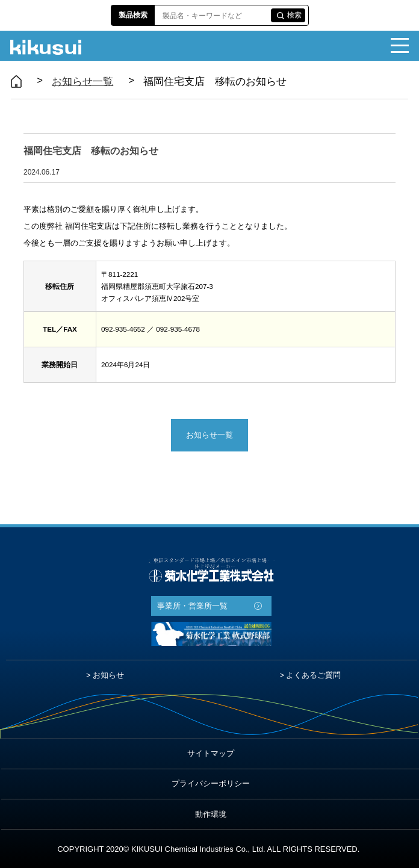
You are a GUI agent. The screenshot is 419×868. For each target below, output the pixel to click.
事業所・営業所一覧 (192, 606)
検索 (294, 15)
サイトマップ (211, 753)
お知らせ (108, 675)
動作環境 (211, 814)
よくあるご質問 (313, 675)
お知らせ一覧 (82, 82)
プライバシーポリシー (211, 783)
